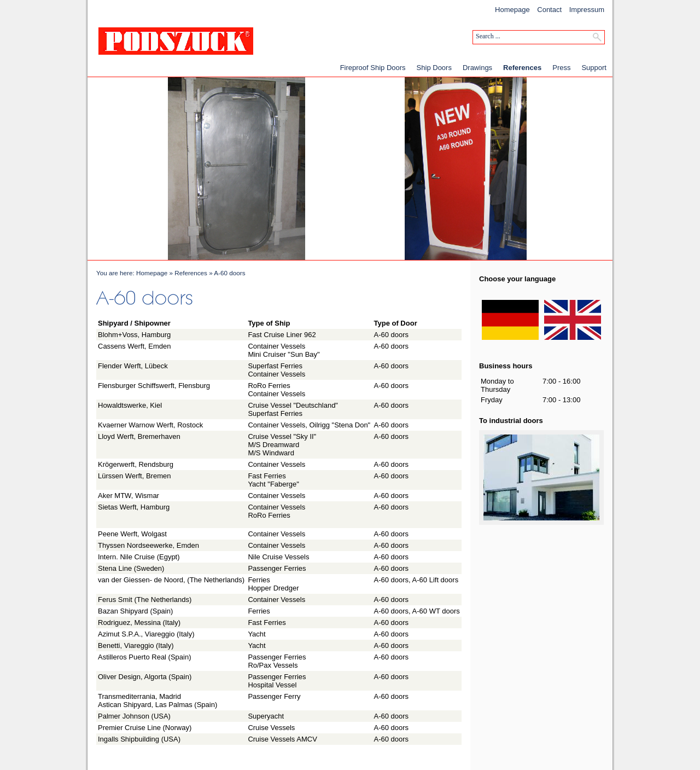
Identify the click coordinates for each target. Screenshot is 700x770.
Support (594, 68)
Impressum (587, 10)
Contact (549, 10)
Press (561, 68)
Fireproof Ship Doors (373, 68)
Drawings (477, 68)
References (522, 68)
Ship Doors (434, 68)
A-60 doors (229, 273)
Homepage (512, 10)
